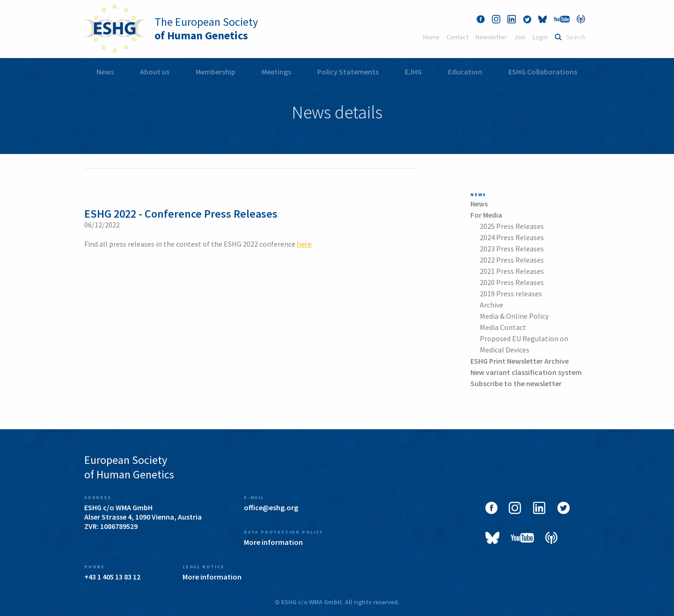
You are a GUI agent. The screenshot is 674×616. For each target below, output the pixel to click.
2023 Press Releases (512, 249)
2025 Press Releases (512, 226)
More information (273, 542)
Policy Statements (348, 72)
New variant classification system (526, 372)
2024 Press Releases (512, 237)
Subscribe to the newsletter (516, 383)
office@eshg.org (271, 507)
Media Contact (503, 327)
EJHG (413, 72)
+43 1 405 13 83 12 (112, 577)
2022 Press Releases (512, 260)
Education (465, 72)
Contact (458, 37)
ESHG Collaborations (543, 72)
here (304, 244)
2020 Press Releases (512, 282)
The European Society (206, 29)
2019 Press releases (511, 293)
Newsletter (491, 37)
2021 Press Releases (512, 271)
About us (155, 72)
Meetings (276, 72)
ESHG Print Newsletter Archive (520, 361)
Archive (491, 305)
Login (540, 37)
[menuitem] (105, 72)
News (105, 72)
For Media (486, 215)
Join (520, 37)
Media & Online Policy (514, 316)
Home (431, 37)
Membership (216, 72)
